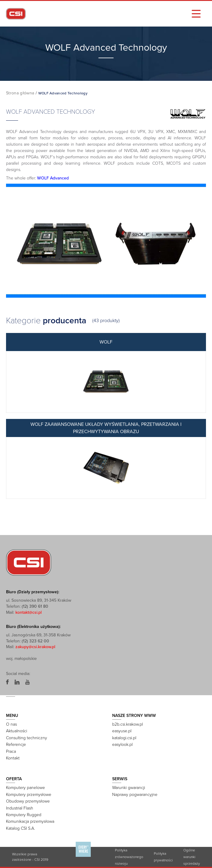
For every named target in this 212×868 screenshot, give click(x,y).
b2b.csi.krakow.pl (128, 724)
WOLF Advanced (53, 178)
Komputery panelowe (25, 788)
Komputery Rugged (24, 815)
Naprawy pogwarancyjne (135, 795)
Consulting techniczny (27, 738)
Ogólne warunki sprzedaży (192, 857)
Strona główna (20, 93)
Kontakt (13, 758)
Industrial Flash (20, 808)
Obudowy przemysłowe (28, 801)
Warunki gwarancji (129, 788)
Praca (11, 751)
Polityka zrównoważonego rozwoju (129, 857)
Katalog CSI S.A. (21, 828)
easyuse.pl (122, 731)
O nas (11, 724)
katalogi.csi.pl (124, 738)
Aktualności (17, 731)
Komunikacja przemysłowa (30, 821)
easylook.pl (122, 744)
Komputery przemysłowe (29, 795)
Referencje (16, 744)
